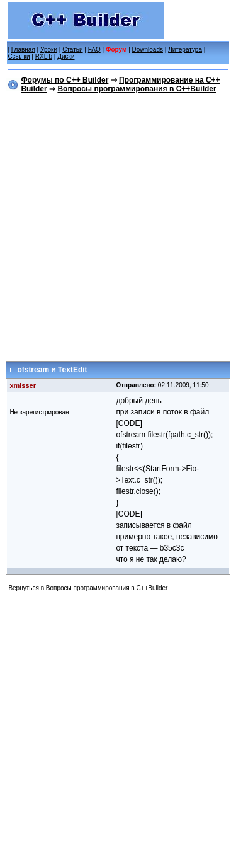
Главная (23, 49)
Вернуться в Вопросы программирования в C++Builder (88, 588)
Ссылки (19, 56)
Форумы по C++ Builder (65, 80)
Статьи (72, 49)
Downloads (148, 49)
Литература (185, 49)
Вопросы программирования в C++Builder (137, 89)
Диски (66, 56)
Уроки (49, 49)
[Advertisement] (118, 225)
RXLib (44, 56)
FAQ (94, 49)
